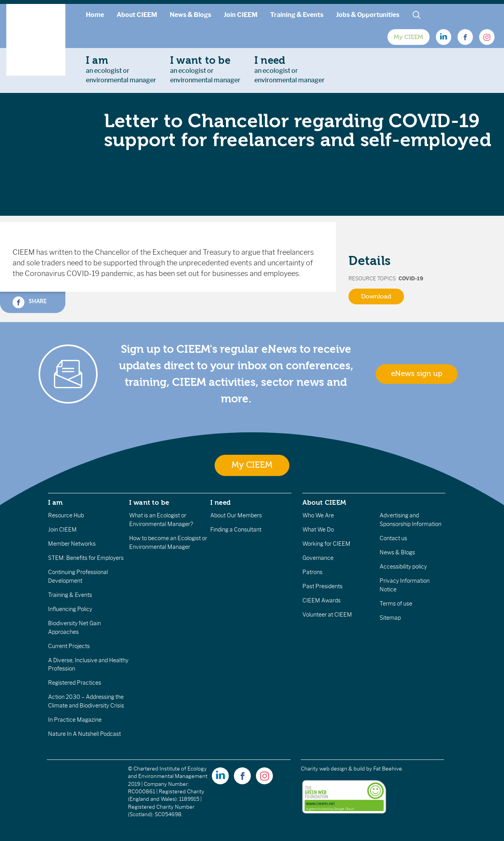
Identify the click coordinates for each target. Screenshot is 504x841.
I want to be (149, 502)
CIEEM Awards (321, 600)
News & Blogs (190, 15)
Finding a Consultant (236, 530)
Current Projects (69, 646)
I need (220, 502)
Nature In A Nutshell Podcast (84, 734)
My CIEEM (409, 37)
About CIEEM (137, 15)
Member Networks (72, 544)
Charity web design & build (333, 769)
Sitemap (390, 618)
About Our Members (236, 515)
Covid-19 (411, 279)
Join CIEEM (241, 15)
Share (30, 302)
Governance (318, 558)
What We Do (318, 530)
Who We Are (318, 515)
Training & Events (297, 15)
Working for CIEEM (326, 544)
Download (376, 296)
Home (95, 15)
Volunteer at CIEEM (327, 615)
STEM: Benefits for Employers (86, 558)
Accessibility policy (403, 567)
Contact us (393, 538)
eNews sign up (417, 374)
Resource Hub (66, 515)
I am (56, 502)
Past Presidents (322, 586)
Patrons (312, 572)
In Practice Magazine (75, 720)
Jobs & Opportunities (368, 15)
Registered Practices (75, 683)
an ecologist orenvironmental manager (121, 69)
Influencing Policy (70, 609)
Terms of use (396, 604)
